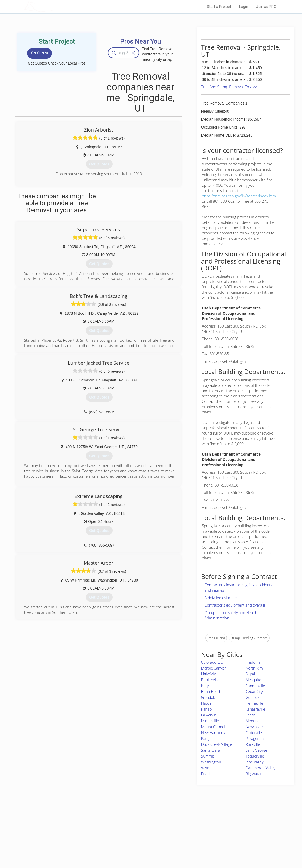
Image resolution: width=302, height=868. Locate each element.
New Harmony (213, 733)
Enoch (206, 774)
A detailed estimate (221, 598)
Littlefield (209, 674)
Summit (208, 756)
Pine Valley (254, 762)
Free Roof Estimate (78, 841)
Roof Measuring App (138, 835)
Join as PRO (266, 7)
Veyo (205, 768)
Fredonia (253, 662)
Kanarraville (255, 709)
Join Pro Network (136, 823)
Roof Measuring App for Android (147, 847)
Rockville (253, 744)
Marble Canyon (214, 668)
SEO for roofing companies (217, 847)
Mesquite (253, 680)
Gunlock (252, 697)
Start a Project (219, 7)
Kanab (206, 709)
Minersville (210, 721)
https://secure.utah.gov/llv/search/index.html (239, 196)
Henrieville (254, 703)
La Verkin (209, 715)
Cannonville (255, 686)
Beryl (205, 686)
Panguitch (209, 738)
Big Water (254, 774)
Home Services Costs (80, 823)
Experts (129, 829)
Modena (252, 721)
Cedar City (254, 692)
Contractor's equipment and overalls (235, 605)
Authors (204, 835)
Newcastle (254, 727)
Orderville (254, 733)
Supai (250, 674)
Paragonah (255, 738)
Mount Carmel (213, 727)
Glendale (209, 697)
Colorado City (212, 662)
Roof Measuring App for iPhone (146, 841)
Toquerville (255, 756)
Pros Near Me (74, 829)
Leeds (250, 715)
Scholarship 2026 (210, 823)
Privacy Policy (208, 829)
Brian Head (210, 692)
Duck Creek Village (216, 744)
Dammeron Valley (260, 768)
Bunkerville (210, 680)
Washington (211, 762)
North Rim (254, 668)
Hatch (206, 703)
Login (244, 7)
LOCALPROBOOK (55, 7)
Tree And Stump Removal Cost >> (229, 87)
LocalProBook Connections (218, 841)
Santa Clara (211, 750)
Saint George (256, 750)
